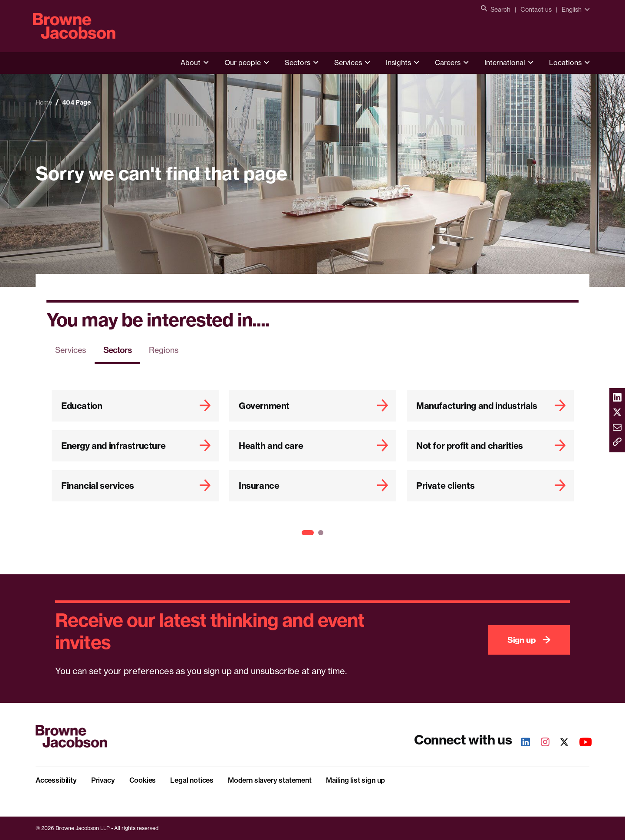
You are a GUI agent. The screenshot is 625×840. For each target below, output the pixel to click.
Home (44, 102)
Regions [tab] (164, 350)
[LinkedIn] (521, 743)
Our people (243, 63)
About (191, 63)
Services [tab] (71, 350)
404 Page (76, 102)
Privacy (103, 780)
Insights (398, 63)
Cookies (143, 780)
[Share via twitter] (617, 413)
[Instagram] (540, 743)
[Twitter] (559, 743)
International (505, 63)
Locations (565, 63)
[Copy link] (617, 442)
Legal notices (192, 780)
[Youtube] (581, 743)
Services (348, 63)
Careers (448, 63)
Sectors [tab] (117, 350)
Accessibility (56, 780)
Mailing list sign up (355, 780)
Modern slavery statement (270, 780)
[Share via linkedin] (617, 398)
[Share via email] (617, 428)
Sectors (298, 63)
